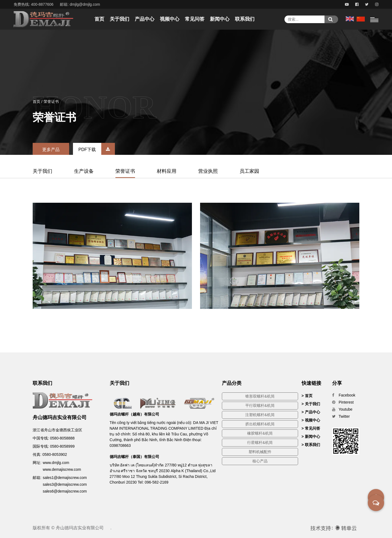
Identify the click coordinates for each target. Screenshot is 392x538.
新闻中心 (220, 19)
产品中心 (145, 19)
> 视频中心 (311, 420)
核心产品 (260, 461)
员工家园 (249, 171)
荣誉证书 (125, 171)
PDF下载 (97, 150)
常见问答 (195, 19)
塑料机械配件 (260, 452)
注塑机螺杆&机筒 (260, 415)
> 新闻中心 (311, 436)
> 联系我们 (311, 445)
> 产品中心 (311, 412)
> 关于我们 (311, 404)
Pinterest (343, 402)
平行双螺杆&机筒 (260, 405)
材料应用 (167, 171)
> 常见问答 (311, 428)
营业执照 (208, 171)
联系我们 (245, 19)
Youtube (342, 409)
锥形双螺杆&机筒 (260, 396)
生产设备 (84, 171)
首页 (99, 19)
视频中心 (170, 19)
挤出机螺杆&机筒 (260, 424)
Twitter (341, 416)
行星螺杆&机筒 (260, 442)
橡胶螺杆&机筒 (260, 433)
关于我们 (120, 19)
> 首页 (307, 396)
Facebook (344, 395)
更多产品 (51, 150)
